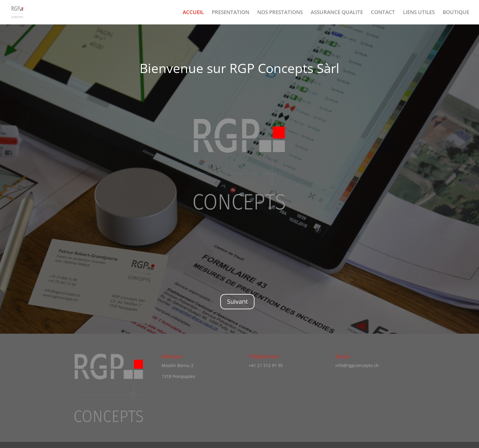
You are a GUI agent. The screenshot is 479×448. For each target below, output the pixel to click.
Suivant (237, 301)
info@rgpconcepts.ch (357, 365)
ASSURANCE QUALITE (337, 13)
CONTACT (383, 13)
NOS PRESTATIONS (280, 13)
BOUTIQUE (456, 13)
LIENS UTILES (419, 13)
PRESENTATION (230, 13)
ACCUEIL (193, 13)
